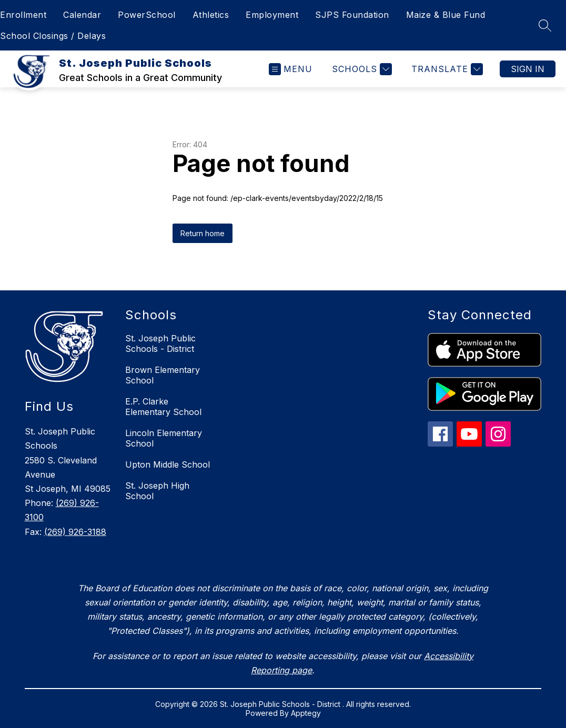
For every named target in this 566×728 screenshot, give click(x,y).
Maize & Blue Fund (446, 15)
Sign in (528, 69)
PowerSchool (147, 15)
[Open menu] (291, 69)
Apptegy (306, 713)
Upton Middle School (168, 464)
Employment (272, 15)
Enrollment (23, 15)
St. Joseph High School (157, 491)
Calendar (82, 15)
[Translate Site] (446, 69)
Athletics (211, 15)
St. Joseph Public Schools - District (160, 343)
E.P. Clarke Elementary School (163, 407)
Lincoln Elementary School (164, 438)
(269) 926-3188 (75, 532)
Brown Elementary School (163, 375)
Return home (203, 233)
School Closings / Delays (53, 36)
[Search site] (545, 25)
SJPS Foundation (352, 15)
